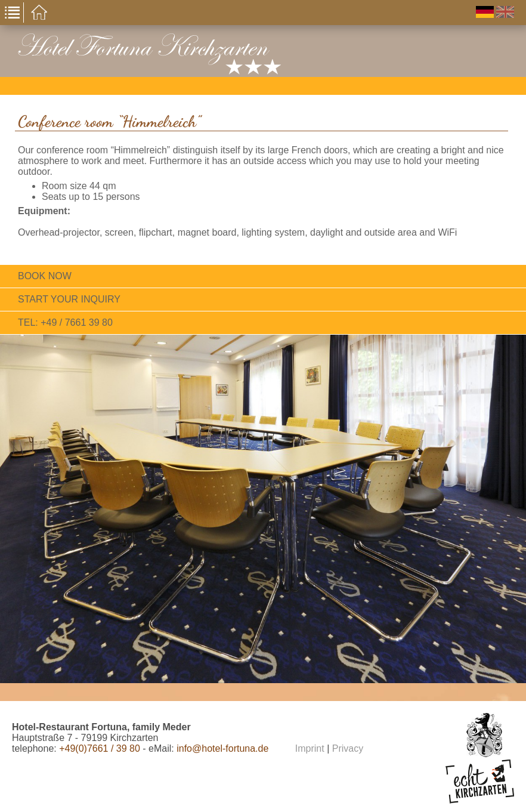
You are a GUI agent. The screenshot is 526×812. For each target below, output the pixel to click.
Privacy (348, 748)
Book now (45, 276)
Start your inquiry (69, 299)
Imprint (310, 748)
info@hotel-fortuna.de (222, 748)
